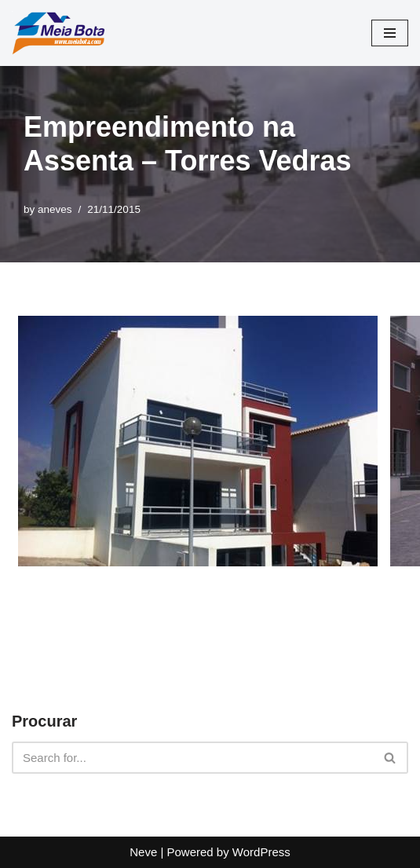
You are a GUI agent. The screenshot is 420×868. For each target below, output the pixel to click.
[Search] (192, 758)
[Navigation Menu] (390, 33)
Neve (143, 852)
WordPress (261, 852)
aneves (55, 209)
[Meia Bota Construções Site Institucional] (59, 33)
